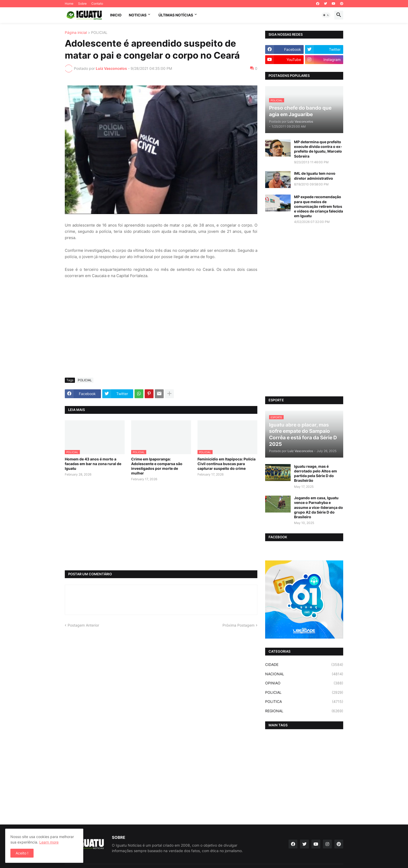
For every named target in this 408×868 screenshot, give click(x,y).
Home (69, 4)
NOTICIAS (138, 15)
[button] (326, 15)
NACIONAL (304, 674)
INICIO (116, 15)
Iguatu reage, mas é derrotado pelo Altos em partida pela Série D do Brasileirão (315, 473)
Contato (97, 4)
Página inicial (76, 33)
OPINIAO (304, 683)
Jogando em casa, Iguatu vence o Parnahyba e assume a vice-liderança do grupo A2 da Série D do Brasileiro (318, 507)
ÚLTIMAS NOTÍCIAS (176, 15)
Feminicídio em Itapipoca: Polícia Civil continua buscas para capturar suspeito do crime (227, 464)
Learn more (49, 842)
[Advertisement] (161, 335)
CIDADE (304, 665)
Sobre (82, 4)
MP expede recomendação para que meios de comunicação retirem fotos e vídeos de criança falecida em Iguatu (318, 206)
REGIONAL (304, 711)
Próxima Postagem (238, 625)
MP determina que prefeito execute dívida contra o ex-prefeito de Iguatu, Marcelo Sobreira (318, 149)
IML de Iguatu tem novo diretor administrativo (315, 176)
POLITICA (304, 702)
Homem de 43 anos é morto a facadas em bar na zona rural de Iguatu (93, 464)
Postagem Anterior (83, 625)
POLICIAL (99, 33)
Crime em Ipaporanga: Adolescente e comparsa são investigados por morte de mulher (157, 466)
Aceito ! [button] (22, 853)
